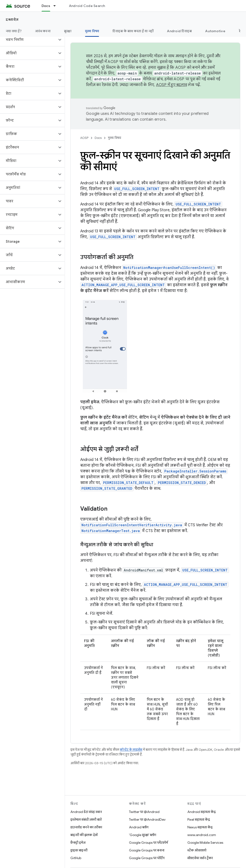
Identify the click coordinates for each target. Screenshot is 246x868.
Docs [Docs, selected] (46, 6)
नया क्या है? (14, 31)
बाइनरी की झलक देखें (84, 835)
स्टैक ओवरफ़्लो (197, 850)
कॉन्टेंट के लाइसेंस (131, 750)
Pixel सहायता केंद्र (199, 819)
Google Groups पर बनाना (147, 850)
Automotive (215, 31)
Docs (98, 138)
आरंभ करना (43, 31)
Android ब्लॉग (139, 827)
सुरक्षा (68, 31)
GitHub (76, 858)
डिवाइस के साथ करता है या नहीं (133, 31)
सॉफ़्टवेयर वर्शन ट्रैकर (200, 858)
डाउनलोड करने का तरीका (86, 827)
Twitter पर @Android (144, 812)
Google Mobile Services (205, 843)
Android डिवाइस (179, 31)
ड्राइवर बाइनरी (79, 850)
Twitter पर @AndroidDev (147, 819)
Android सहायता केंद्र (202, 812)
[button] (28, 40)
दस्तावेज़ (12, 19)
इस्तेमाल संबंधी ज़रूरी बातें (86, 819)
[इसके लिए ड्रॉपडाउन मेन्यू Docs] (57, 6)
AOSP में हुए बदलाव (172, 85)
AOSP (84, 138)
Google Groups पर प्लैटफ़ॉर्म (148, 843)
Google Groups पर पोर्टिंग (147, 858)
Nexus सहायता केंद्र (200, 827)
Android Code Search (87, 6)
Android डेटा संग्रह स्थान (86, 812)
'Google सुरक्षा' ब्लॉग (143, 835)
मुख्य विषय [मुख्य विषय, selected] (92, 31)
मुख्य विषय (114, 138)
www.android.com (202, 835)
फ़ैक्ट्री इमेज (78, 843)
